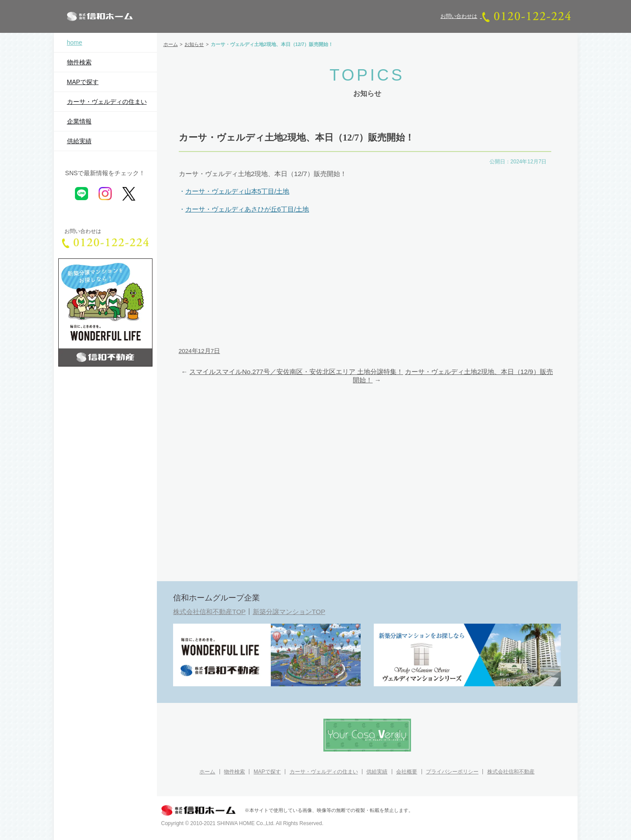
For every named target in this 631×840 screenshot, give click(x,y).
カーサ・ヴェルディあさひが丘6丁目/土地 (247, 209)
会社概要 (407, 772)
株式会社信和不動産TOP (209, 612)
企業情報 (79, 121)
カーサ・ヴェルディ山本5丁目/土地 (238, 191)
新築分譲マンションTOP (289, 612)
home (75, 42)
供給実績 (79, 141)
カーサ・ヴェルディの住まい (107, 102)
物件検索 (79, 62)
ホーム (207, 772)
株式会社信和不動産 (511, 772)
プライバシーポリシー (452, 772)
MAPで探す (83, 82)
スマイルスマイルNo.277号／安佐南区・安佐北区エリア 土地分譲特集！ (296, 372)
